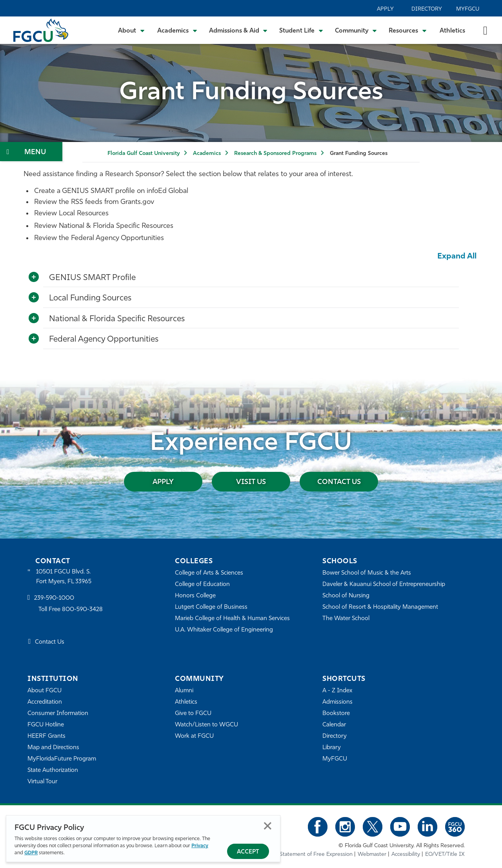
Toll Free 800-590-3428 (71, 610)
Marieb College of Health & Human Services (232, 619)
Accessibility (406, 854)
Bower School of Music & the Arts (367, 573)
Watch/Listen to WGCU (206, 725)
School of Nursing (346, 596)
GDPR (31, 853)
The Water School (346, 619)
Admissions (337, 702)
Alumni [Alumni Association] (184, 691)
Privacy (200, 846)
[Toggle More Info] (34, 277)
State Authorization (53, 771)
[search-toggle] (485, 30)
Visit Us (251, 482)
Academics (207, 154)
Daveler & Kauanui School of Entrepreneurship (384, 585)
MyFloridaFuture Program (62, 759)
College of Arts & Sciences (209, 573)
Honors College (195, 596)
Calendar (334, 725)
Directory (427, 9)
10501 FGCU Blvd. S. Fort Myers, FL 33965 (64, 577)
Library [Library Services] (332, 748)
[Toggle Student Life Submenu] (301, 30)
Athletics (452, 31)
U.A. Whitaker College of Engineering (224, 630)
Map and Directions (53, 748)
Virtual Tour (42, 782)
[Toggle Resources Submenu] (408, 30)
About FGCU (45, 691)
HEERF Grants (46, 736)
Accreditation (45, 702)
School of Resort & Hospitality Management (380, 607)
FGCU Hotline (46, 725)
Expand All (457, 257)
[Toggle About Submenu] (132, 30)
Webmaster (372, 854)
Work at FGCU (194, 736)
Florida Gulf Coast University (144, 154)
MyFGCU (468, 9)
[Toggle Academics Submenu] (177, 30)
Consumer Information (58, 714)
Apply (385, 9)
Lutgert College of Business (211, 607)
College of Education (202, 585)
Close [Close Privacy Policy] (268, 826)
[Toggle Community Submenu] (356, 30)
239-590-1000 (54, 598)
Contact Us (339, 482)
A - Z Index (337, 691)
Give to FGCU (193, 714)
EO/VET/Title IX (445, 854)
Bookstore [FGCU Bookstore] (336, 714)
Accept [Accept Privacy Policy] (248, 852)
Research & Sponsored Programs (275, 154)
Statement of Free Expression (316, 854)
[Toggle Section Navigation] (31, 152)
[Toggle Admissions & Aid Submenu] (238, 30)
